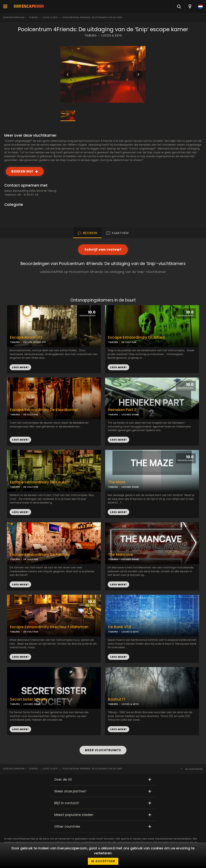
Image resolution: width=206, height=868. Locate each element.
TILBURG (91, 36)
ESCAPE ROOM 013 (35, 342)
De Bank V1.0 (120, 627)
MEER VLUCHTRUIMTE (103, 750)
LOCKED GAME (130, 414)
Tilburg (33, 17)
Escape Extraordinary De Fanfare (40, 555)
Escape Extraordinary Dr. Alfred (136, 337)
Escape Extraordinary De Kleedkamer (44, 410)
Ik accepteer (103, 861)
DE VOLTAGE (129, 342)
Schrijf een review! (103, 250)
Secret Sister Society (29, 699)
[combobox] (190, 6)
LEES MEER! (118, 367)
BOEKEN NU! (22, 171)
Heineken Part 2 (122, 410)
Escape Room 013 (26, 337)
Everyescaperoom (14, 17)
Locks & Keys (50, 17)
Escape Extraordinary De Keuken (40, 482)
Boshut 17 (117, 699)
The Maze (117, 482)
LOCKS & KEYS (112, 36)
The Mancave (121, 555)
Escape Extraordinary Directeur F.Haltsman (49, 627)
